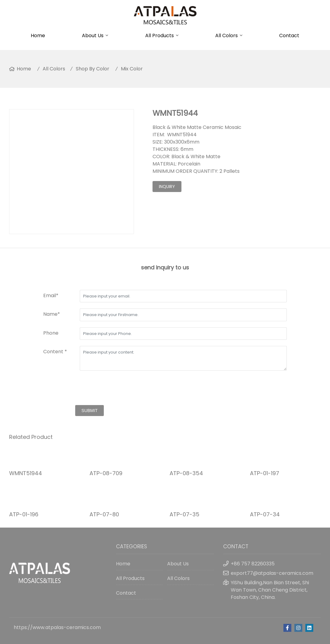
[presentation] (90, 389)
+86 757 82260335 (253, 564)
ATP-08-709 (106, 473)
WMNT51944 (26, 473)
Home (38, 36)
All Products (160, 36)
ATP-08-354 (186, 473)
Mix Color (132, 69)
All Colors (226, 36)
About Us (93, 36)
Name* (52, 314)
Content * (55, 352)
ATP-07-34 (265, 514)
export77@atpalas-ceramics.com (272, 573)
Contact (289, 36)
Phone (51, 333)
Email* (51, 295)
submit (90, 411)
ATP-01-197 (265, 473)
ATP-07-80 (104, 514)
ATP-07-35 (184, 514)
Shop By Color (93, 69)
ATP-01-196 (24, 514)
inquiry (167, 187)
